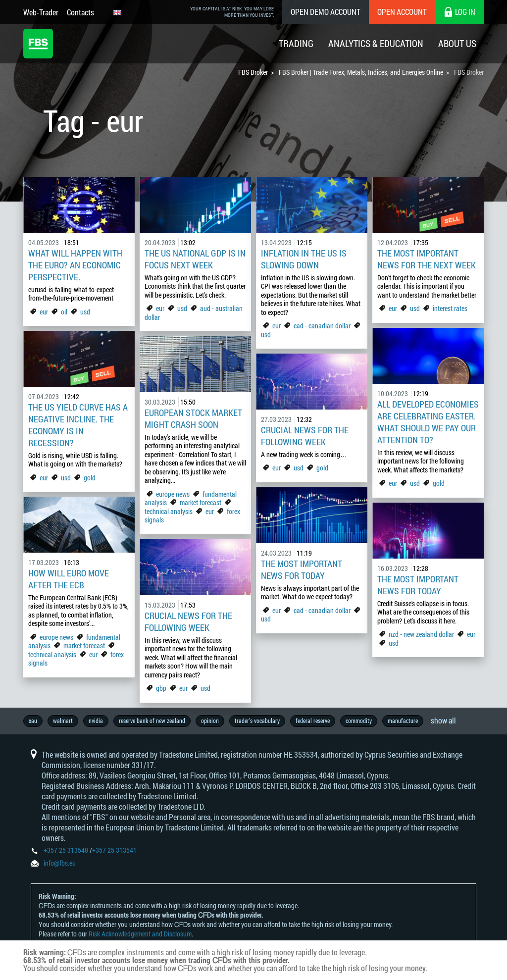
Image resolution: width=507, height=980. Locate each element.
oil (64, 312)
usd (85, 312)
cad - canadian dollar (322, 326)
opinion (210, 721)
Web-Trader (41, 12)
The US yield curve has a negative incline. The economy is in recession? (78, 425)
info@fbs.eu (60, 863)
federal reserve (313, 721)
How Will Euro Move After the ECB (69, 579)
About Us (457, 43)
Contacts (80, 12)
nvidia (96, 721)
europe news (173, 494)
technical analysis (169, 511)
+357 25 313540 (66, 850)
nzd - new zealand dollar (421, 634)
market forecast (201, 502)
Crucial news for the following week (305, 436)
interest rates (450, 308)
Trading (296, 43)
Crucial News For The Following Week (188, 621)
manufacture (403, 721)
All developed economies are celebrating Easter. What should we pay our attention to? (428, 422)
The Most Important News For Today (302, 569)
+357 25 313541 (114, 850)
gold (439, 483)
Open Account (402, 12)
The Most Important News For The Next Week (427, 259)
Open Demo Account (326, 12)
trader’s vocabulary (257, 721)
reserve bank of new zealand (152, 721)
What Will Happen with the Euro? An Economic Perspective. (75, 265)
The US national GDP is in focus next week (195, 259)
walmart (63, 721)
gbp (161, 688)
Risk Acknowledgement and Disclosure (140, 934)
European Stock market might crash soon (193, 418)
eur (44, 312)
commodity (359, 721)
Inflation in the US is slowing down (304, 259)
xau (33, 721)
